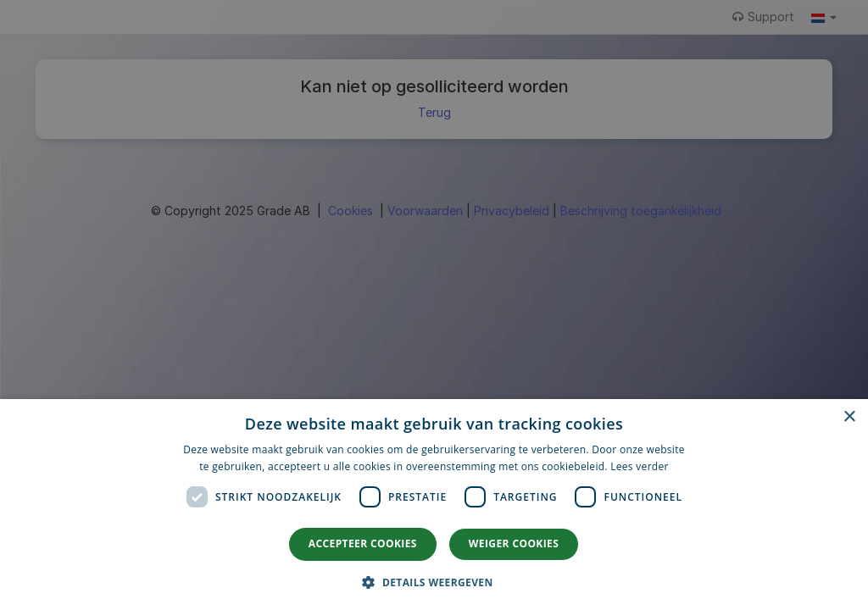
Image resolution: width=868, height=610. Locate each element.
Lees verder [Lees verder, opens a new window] (640, 466)
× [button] (849, 417)
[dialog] (434, 505)
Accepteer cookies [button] (363, 543)
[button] (434, 582)
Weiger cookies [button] (514, 543)
